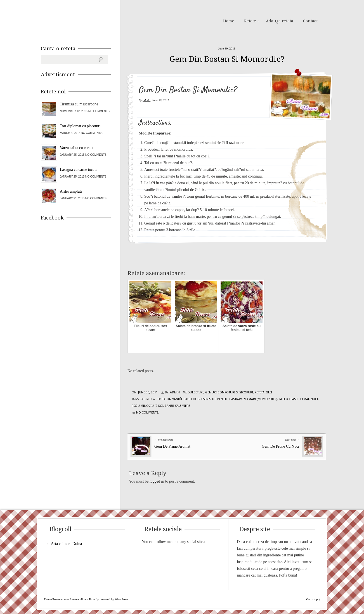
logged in (157, 481)
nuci (314, 399)
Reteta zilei (263, 392)
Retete (250, 21)
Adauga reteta (280, 21)
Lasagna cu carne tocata (79, 170)
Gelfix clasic (289, 399)
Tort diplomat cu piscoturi (80, 126)
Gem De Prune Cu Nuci (280, 446)
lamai (305, 399)
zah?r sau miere (178, 406)
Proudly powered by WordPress (109, 599)
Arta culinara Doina (66, 544)
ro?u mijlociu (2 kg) (147, 406)
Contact (310, 21)
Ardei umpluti (71, 191)
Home (229, 21)
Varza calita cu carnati (77, 148)
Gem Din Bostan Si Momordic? (227, 59)
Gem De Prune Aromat (172, 446)
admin (146, 100)
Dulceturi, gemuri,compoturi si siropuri (220, 392)
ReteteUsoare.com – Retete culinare (81, 20)
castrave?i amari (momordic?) (253, 399)
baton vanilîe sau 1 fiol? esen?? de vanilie (195, 399)
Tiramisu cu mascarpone (79, 104)
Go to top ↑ (313, 599)
